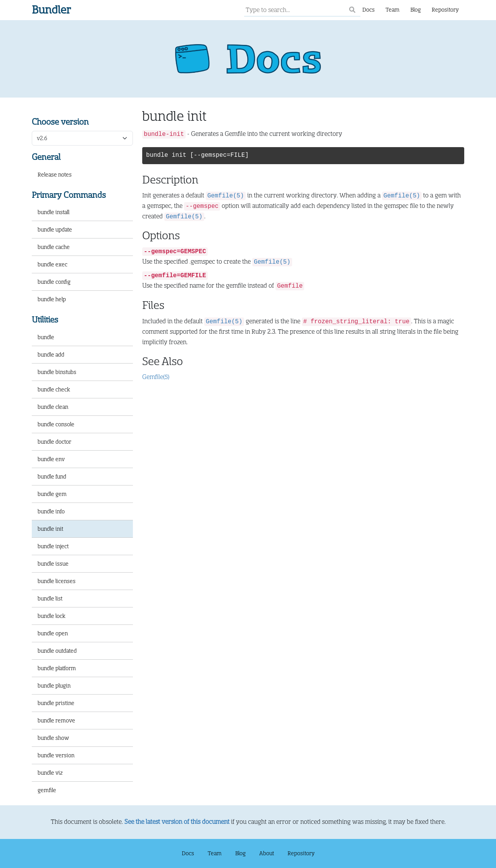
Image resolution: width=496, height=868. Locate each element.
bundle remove (56, 720)
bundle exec (53, 264)
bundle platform (57, 668)
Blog (416, 10)
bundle (46, 337)
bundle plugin (54, 686)
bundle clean (53, 407)
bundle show (53, 738)
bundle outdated (57, 651)
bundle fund (52, 477)
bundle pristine (56, 703)
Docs (369, 10)
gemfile (47, 790)
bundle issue (53, 564)
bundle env (51, 459)
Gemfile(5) (156, 377)
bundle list (50, 599)
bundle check (54, 389)
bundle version (56, 755)
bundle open (53, 633)
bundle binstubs (57, 372)
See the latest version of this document (177, 822)
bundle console (56, 424)
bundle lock (52, 616)
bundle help (52, 299)
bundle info (51, 511)
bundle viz (50, 773)
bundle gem (52, 494)
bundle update (55, 230)
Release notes (55, 175)
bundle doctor (54, 442)
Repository (445, 10)
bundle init (50, 529)
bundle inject (53, 546)
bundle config (54, 282)
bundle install (53, 212)
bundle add (51, 355)
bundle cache (54, 247)
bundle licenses (57, 581)
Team (393, 10)
